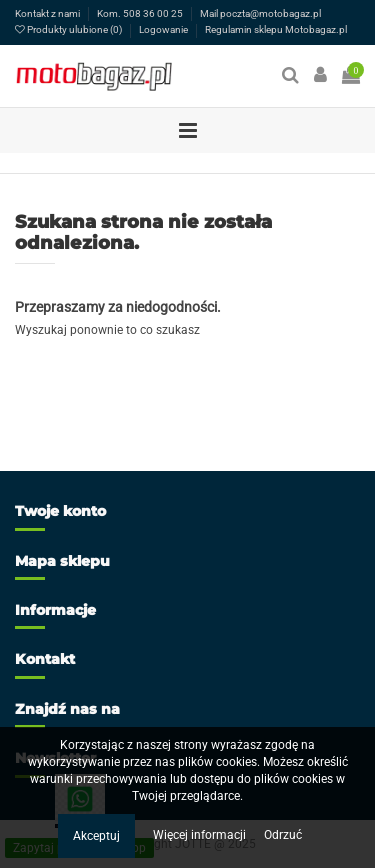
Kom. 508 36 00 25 (141, 13)
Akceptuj (96, 836)
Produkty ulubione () (69, 29)
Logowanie (164, 29)
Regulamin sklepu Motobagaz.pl (276, 29)
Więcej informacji (201, 835)
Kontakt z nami (48, 13)
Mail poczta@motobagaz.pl (260, 13)
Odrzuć (283, 835)
